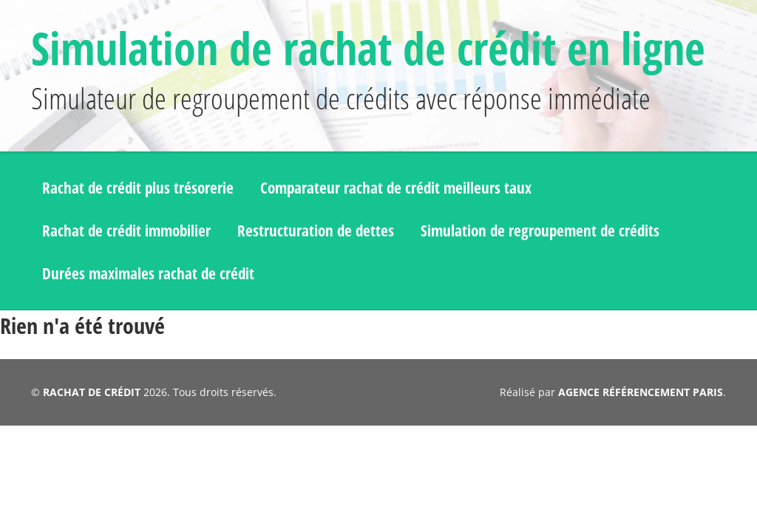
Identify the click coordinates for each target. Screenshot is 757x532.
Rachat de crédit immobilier (144, 296)
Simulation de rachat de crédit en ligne (348, 70)
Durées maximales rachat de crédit (485, 336)
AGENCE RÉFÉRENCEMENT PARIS (641, 448)
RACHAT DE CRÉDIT (91, 448)
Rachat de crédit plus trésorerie (159, 256)
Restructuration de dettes (366, 296)
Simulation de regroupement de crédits (186, 336)
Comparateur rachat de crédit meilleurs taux (464, 256)
